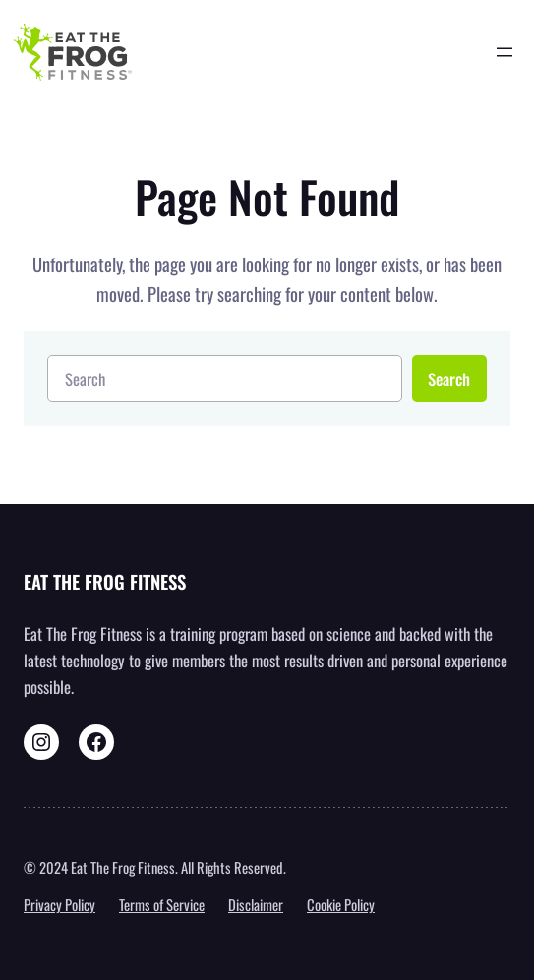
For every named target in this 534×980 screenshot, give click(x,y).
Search (449, 379)
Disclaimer (256, 904)
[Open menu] (504, 52)
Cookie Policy (341, 904)
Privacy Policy (59, 904)
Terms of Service (162, 904)
